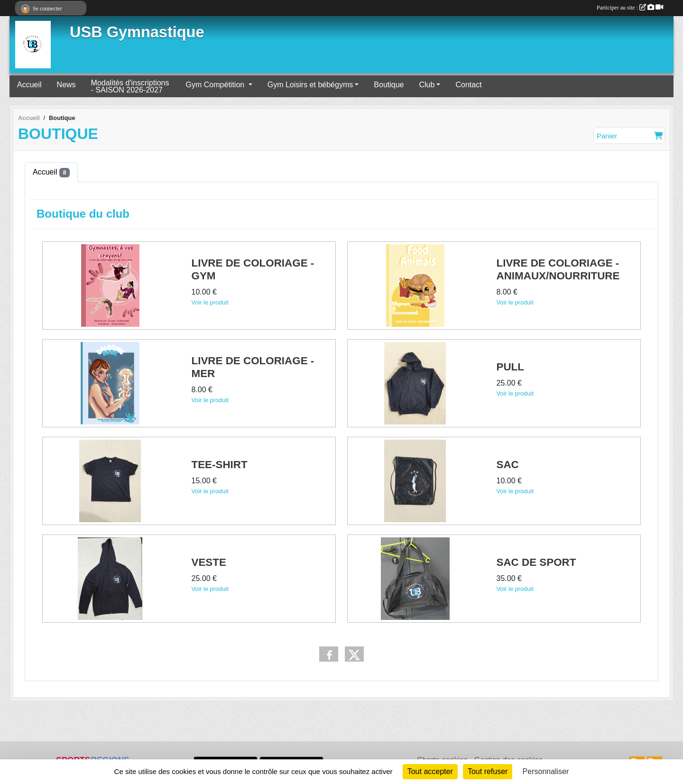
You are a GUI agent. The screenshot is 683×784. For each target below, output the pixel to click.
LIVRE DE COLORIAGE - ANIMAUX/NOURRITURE (558, 269)
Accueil (29, 85)
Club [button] (427, 85)
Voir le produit (210, 302)
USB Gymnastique (137, 32)
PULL (510, 367)
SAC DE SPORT (536, 562)
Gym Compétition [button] (216, 85)
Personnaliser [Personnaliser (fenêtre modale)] (546, 771)
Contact (468, 85)
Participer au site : (630, 8)
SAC (508, 465)
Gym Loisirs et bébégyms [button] (310, 85)
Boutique (389, 85)
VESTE (209, 562)
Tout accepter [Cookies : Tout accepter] (430, 771)
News (66, 85)
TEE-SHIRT (220, 465)
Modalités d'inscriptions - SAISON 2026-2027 (130, 86)
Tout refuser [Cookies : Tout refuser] (488, 771)
